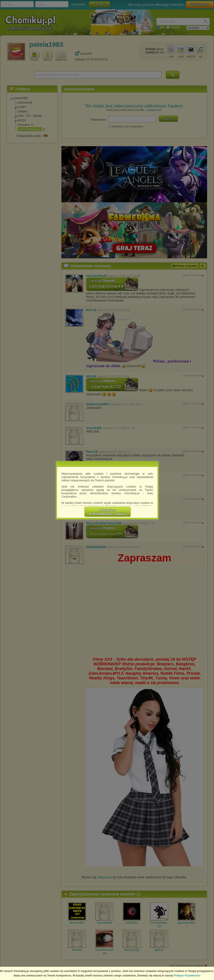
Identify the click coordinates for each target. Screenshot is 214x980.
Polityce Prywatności (187, 976)
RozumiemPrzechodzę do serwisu (108, 512)
